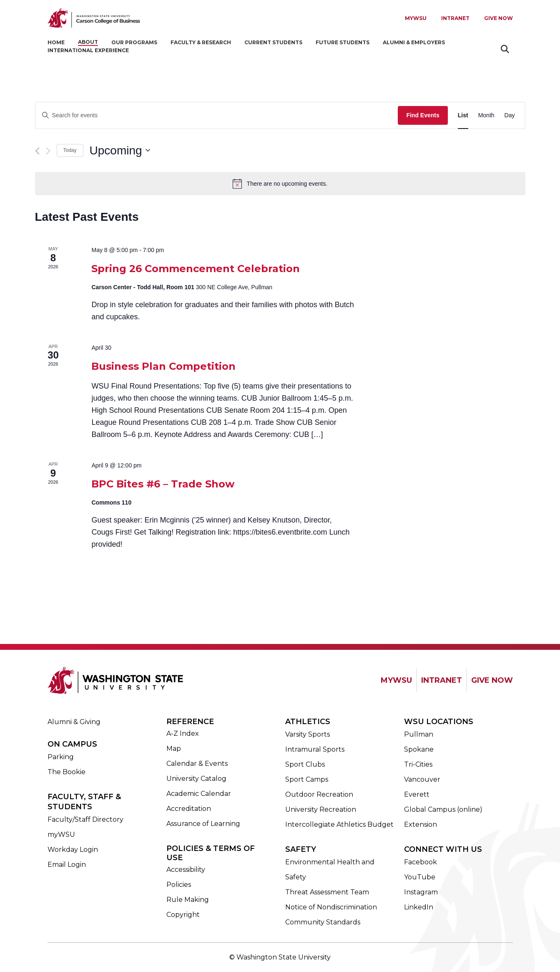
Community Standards (323, 922)
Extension (421, 824)
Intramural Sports (315, 749)
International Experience (88, 50)
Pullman (419, 734)
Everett (417, 794)
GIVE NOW (492, 680)
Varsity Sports (308, 734)
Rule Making (188, 900)
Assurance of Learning (203, 824)
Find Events (423, 115)
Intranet (455, 18)
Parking (61, 757)
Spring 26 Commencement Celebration (196, 269)
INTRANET (442, 680)
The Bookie (67, 772)
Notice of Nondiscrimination (331, 907)
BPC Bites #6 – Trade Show (163, 484)
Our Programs (134, 42)
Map (174, 749)
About (88, 42)
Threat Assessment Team (327, 892)
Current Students (273, 42)
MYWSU (416, 18)
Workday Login (73, 850)
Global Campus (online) (443, 809)
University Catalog (196, 779)
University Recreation (321, 809)
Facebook (421, 862)
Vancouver (422, 779)
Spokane (419, 749)
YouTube (420, 877)
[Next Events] (48, 151)
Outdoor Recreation (319, 794)
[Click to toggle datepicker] (120, 151)
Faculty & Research (201, 42)
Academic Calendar (199, 794)
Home (56, 42)
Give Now (498, 18)
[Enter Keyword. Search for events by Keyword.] (217, 115)
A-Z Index (183, 733)
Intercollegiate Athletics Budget (339, 824)
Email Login (67, 865)
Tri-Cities (418, 764)
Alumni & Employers (414, 42)
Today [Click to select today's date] (70, 150)
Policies (179, 885)
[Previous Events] (37, 151)
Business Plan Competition (163, 366)
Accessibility (186, 870)
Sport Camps (307, 779)
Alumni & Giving (74, 722)
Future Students (343, 42)
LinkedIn (419, 907)
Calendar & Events (197, 764)
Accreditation (189, 809)
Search (506, 49)
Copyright (183, 915)
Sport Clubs (305, 764)
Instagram (421, 892)
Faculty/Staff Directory (85, 819)
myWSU (61, 834)
